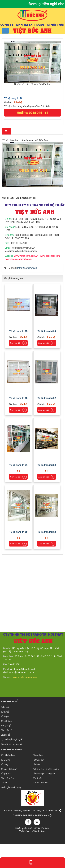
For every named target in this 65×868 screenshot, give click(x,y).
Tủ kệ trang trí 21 (18, 465)
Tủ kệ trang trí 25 (18, 331)
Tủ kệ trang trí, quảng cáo (44, 774)
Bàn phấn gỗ (6, 730)
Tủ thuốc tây (38, 760)
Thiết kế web (25, 831)
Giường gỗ (5, 735)
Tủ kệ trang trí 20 (47, 465)
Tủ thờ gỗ (5, 712)
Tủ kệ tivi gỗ (6, 721)
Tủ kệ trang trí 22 (47, 398)
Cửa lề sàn (37, 778)
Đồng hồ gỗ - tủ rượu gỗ (11, 744)
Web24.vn (40, 831)
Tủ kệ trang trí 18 (47, 532)
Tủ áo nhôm (38, 755)
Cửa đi (4, 783)
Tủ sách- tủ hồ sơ (9, 769)
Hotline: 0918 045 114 (32, 113)
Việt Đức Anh (43, 828)
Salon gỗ (5, 707)
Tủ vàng (4, 764)
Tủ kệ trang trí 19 (18, 532)
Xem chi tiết (18, 343)
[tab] (6, 131)
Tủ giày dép (6, 774)
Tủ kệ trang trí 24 (47, 331)
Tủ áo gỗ (5, 716)
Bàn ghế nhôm (7, 778)
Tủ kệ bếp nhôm (8, 755)
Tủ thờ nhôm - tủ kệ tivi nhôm (46, 769)
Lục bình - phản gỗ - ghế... (12, 739)
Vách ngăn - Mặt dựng (11, 787)
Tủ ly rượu (5, 760)
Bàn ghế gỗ (6, 726)
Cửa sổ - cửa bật (40, 783)
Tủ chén (36, 764)
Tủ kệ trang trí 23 (18, 398)
